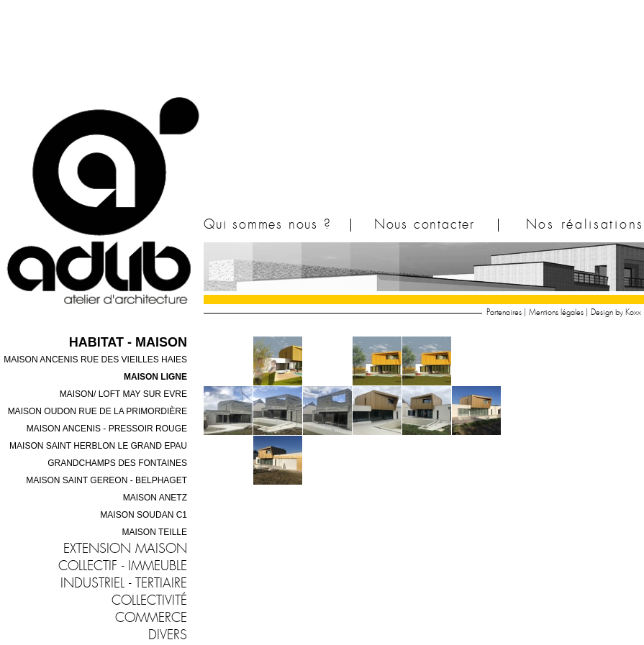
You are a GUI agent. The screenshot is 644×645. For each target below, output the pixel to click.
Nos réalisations (585, 225)
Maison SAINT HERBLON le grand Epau (98, 446)
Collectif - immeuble (123, 567)
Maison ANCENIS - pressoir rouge (107, 429)
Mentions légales (556, 312)
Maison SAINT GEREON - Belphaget (106, 480)
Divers (168, 636)
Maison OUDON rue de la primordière (97, 411)
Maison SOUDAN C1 (144, 515)
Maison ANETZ (155, 498)
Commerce (151, 618)
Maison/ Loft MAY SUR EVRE (123, 394)
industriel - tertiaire (124, 584)
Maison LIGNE (155, 377)
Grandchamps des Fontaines (117, 463)
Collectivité (149, 601)
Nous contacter (425, 225)
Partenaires (504, 312)
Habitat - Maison (128, 342)
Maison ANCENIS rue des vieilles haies (95, 360)
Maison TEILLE (155, 532)
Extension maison (125, 549)
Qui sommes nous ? (268, 225)
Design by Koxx (616, 312)
